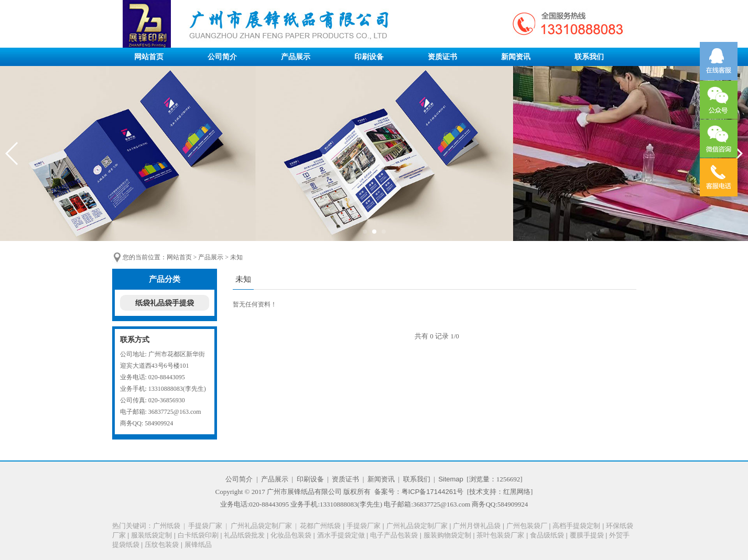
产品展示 (296, 57)
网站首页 (149, 57)
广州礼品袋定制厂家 (261, 526)
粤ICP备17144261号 (433, 492)
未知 (236, 257)
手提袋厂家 (205, 526)
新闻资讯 (516, 57)
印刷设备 (369, 57)
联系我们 (589, 57)
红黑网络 (517, 492)
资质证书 (442, 57)
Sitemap (451, 479)
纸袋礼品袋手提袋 (165, 303)
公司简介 (222, 57)
